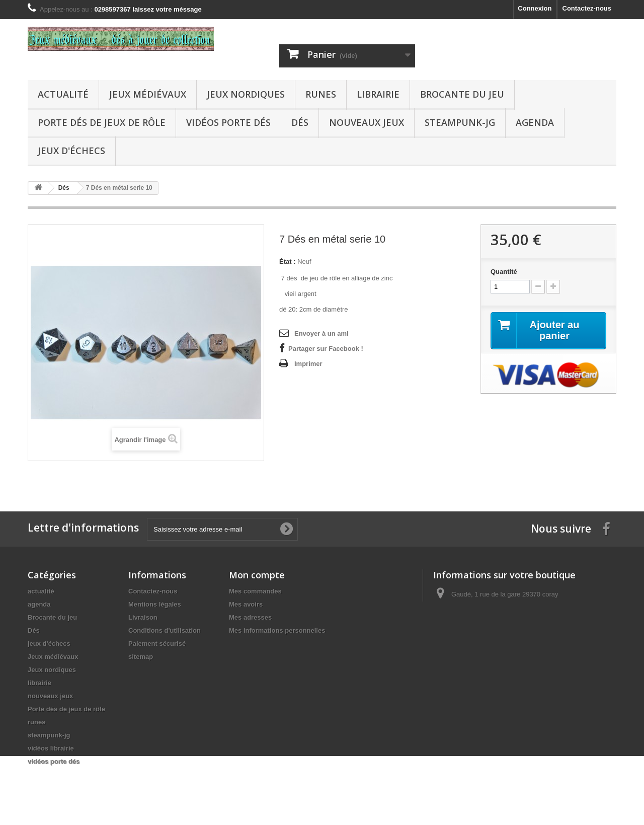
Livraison (143, 617)
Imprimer (308, 364)
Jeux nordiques (246, 94)
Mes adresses (250, 617)
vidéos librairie (51, 748)
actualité (63, 94)
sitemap (141, 657)
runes (321, 94)
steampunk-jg (460, 122)
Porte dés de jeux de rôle (102, 122)
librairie (378, 94)
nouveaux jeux (367, 122)
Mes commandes (255, 591)
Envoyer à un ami (321, 333)
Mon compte (257, 575)
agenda (535, 122)
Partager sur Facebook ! (326, 349)
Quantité (504, 272)
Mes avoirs (246, 604)
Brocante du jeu (462, 94)
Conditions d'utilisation (165, 630)
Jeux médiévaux (148, 94)
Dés (300, 122)
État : (288, 261)
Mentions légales (155, 604)
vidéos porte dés (228, 122)
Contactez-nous (587, 8)
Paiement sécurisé (157, 644)
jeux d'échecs (71, 151)
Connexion (535, 8)
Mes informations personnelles (277, 630)
